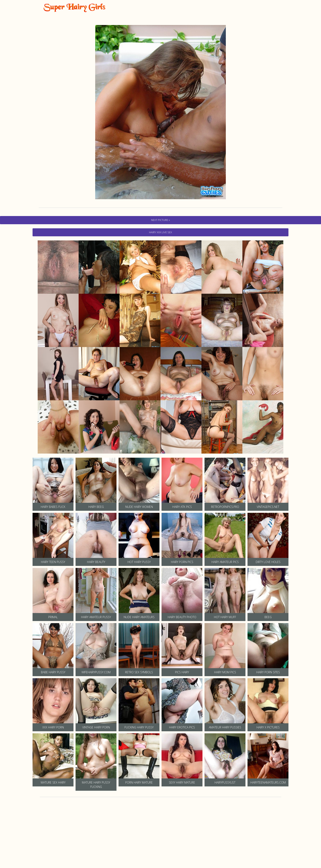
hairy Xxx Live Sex (160, 232)
